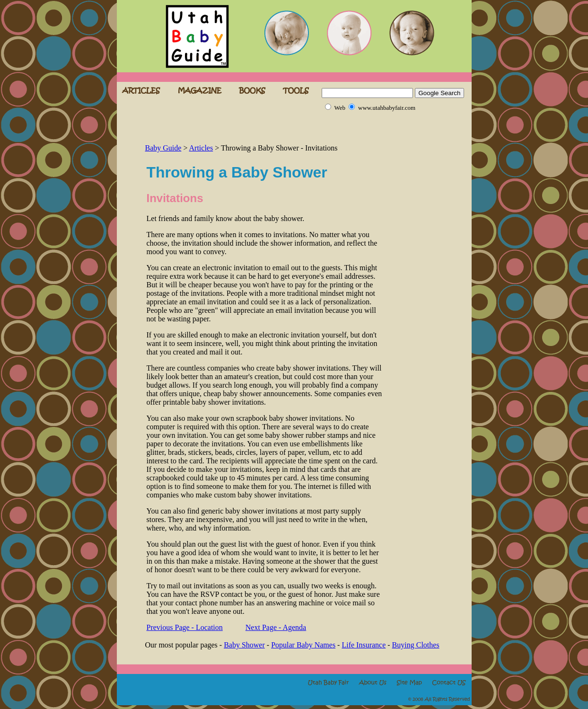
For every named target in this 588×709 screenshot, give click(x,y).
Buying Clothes (416, 645)
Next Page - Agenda (276, 627)
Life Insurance (364, 645)
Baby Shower (244, 645)
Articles (201, 148)
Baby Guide (163, 148)
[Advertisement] (256, 128)
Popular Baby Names (303, 645)
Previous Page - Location (185, 627)
